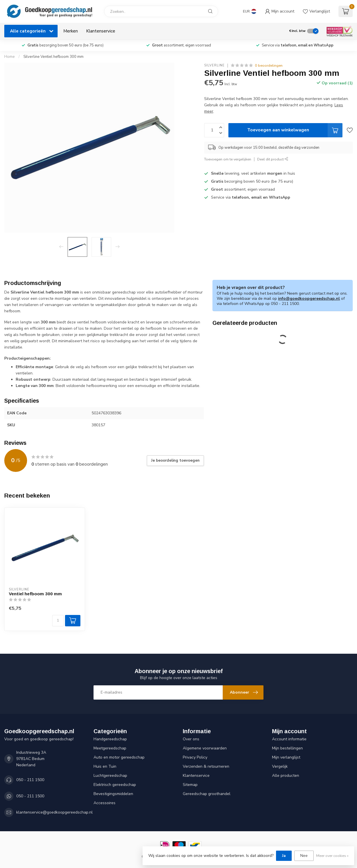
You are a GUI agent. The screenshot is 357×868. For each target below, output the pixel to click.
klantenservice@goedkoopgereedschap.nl (54, 812)
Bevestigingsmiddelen (113, 794)
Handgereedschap (110, 739)
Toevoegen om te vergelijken (228, 159)
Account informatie (289, 739)
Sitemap (190, 785)
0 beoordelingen (269, 65)
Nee (304, 856)
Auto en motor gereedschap (119, 757)
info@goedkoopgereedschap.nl (309, 298)
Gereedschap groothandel (207, 794)
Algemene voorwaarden (205, 748)
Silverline (214, 65)
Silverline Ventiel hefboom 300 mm (53, 57)
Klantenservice (101, 31)
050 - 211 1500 (30, 780)
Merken (71, 31)
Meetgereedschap (110, 748)
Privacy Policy (195, 757)
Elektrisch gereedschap (115, 785)
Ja (284, 856)
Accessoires (105, 803)
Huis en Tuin (105, 766)
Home (10, 57)
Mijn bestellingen (287, 748)
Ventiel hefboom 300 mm (35, 594)
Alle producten (286, 776)
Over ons (191, 739)
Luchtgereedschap (110, 776)
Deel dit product (273, 159)
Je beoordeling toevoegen (175, 461)
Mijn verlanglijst (286, 757)
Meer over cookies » (332, 856)
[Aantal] (58, 621)
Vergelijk (280, 766)
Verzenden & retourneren (206, 766)
